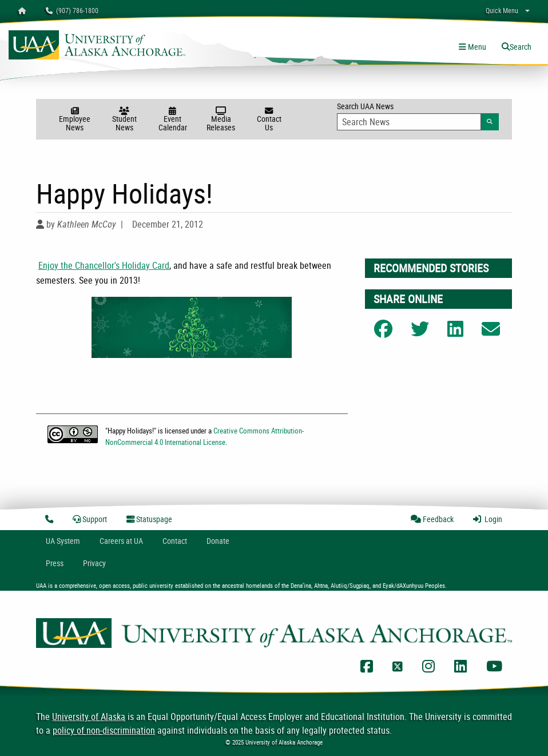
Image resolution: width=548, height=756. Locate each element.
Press (55, 563)
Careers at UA (121, 541)
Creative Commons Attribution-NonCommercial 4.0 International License (204, 436)
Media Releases (221, 120)
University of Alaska (89, 717)
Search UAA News (418, 116)
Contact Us (269, 120)
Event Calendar (173, 120)
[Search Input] (409, 122)
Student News (124, 120)
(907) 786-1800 (72, 10)
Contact (175, 541)
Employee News (75, 120)
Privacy (94, 563)
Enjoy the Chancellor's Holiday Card (104, 265)
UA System (63, 541)
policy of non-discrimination (104, 730)
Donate (218, 541)
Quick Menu (502, 10)
